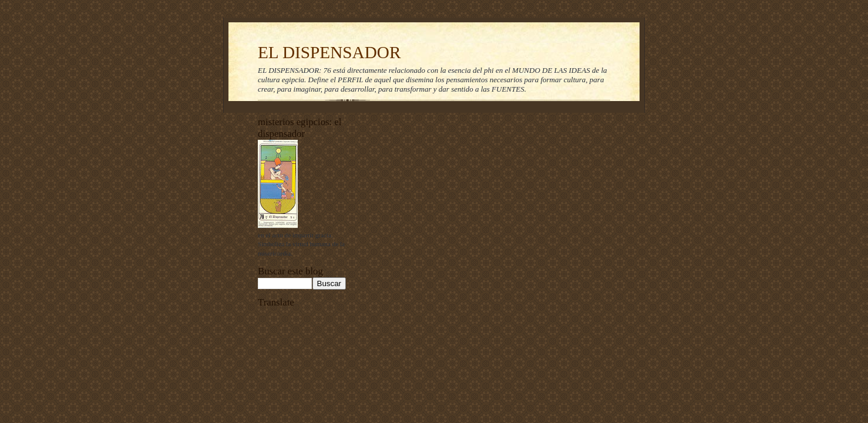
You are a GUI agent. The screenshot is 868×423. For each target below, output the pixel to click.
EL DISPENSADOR (329, 52)
